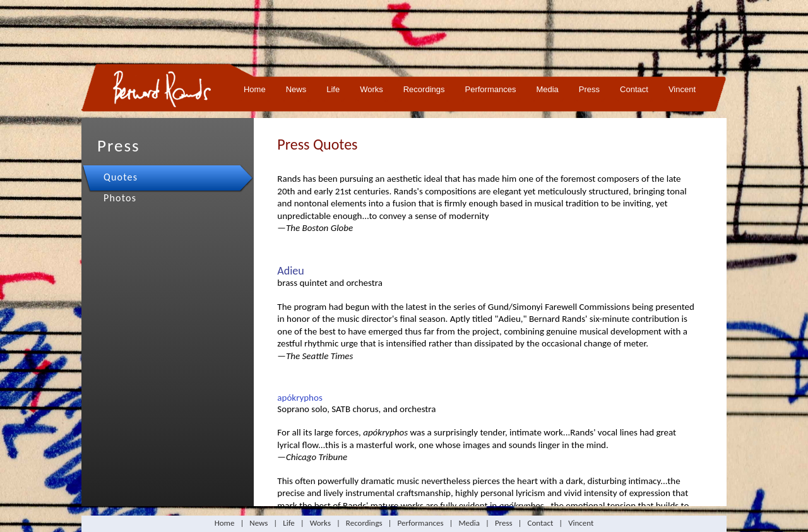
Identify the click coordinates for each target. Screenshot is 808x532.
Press (589, 89)
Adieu (290, 271)
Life (333, 89)
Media (547, 89)
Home (255, 89)
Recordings (424, 89)
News (296, 89)
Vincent (682, 89)
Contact (634, 89)
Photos (120, 198)
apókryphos (300, 398)
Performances (491, 89)
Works (371, 89)
